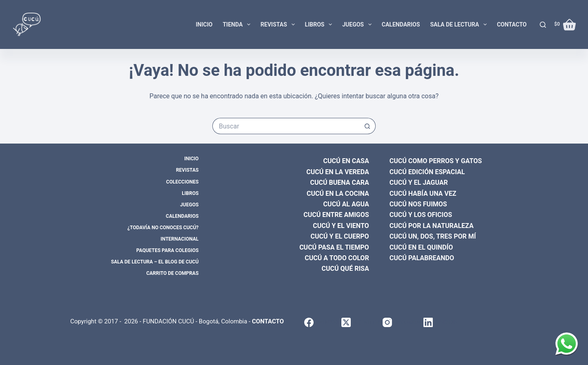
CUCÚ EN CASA (346, 161)
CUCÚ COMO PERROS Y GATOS (436, 161)
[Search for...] (286, 126)
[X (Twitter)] (362, 322)
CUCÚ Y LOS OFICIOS (421, 215)
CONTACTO (268, 321)
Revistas (279, 24)
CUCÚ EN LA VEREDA (338, 172)
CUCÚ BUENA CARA (340, 182)
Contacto (512, 24)
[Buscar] (543, 25)
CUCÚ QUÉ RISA (345, 269)
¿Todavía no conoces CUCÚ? (163, 228)
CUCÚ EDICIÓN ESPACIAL (427, 172)
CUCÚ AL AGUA (346, 204)
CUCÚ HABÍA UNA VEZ (423, 194)
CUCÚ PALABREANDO (422, 258)
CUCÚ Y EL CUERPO (340, 236)
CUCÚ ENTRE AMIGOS (336, 215)
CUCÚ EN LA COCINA (338, 194)
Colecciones (182, 182)
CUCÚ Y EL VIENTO (341, 226)
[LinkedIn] (441, 322)
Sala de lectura (460, 24)
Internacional (179, 239)
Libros (320, 24)
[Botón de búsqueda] (367, 126)
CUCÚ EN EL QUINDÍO (421, 247)
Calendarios (401, 24)
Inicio (204, 24)
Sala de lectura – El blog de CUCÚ (155, 262)
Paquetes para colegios (168, 250)
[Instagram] (403, 322)
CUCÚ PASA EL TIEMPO (334, 247)
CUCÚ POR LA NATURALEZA (432, 226)
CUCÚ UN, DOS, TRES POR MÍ (433, 236)
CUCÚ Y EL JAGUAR (419, 182)
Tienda (238, 24)
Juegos (359, 24)
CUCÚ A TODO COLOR (337, 258)
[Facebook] (323, 322)
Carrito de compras (172, 273)
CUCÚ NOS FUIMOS (418, 204)
